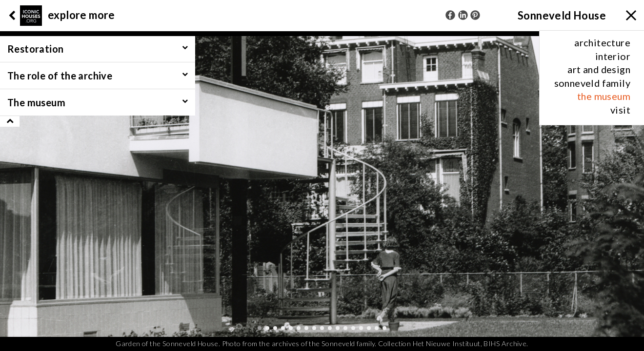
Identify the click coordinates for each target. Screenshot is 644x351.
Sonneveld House (562, 15)
